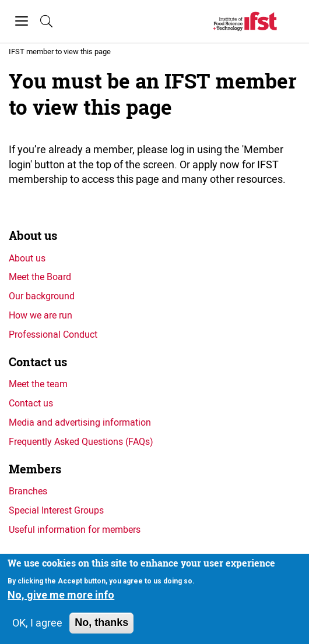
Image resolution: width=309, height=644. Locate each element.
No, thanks (101, 623)
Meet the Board (40, 277)
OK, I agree (37, 623)
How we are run (41, 315)
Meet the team (38, 384)
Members (35, 469)
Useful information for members (75, 529)
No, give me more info (61, 595)
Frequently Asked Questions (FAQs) (81, 441)
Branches (28, 491)
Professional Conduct (53, 334)
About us (33, 236)
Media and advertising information (80, 422)
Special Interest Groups (56, 510)
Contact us (38, 362)
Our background (42, 296)
